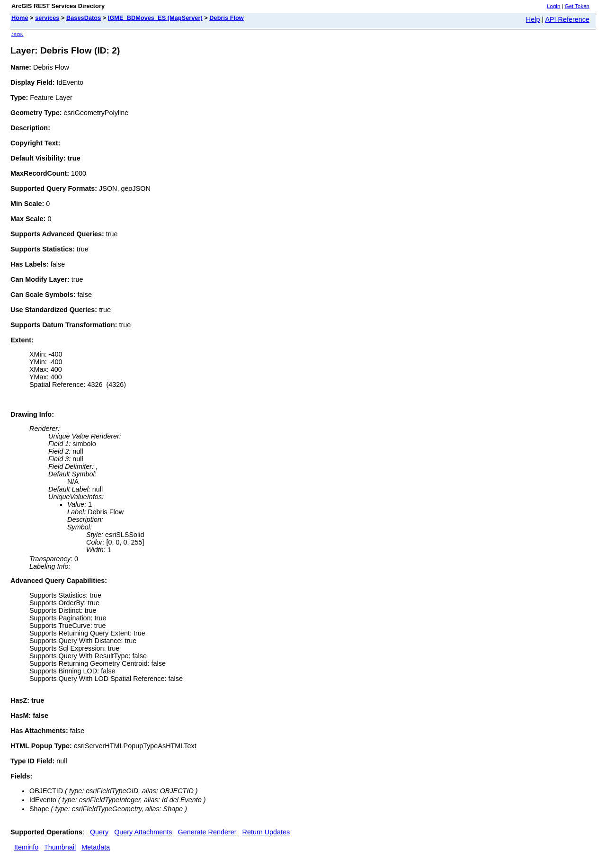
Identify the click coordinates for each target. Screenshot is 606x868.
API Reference (567, 19)
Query (99, 832)
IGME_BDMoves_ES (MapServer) (155, 18)
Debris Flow (227, 18)
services (47, 18)
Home (20, 18)
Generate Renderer (207, 832)
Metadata (96, 847)
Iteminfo (26, 847)
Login (553, 6)
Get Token (577, 6)
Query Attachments (143, 832)
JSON (18, 34)
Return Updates (266, 832)
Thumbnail (60, 847)
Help (533, 19)
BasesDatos (84, 18)
